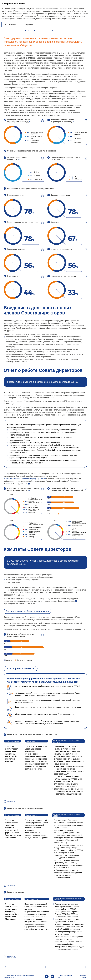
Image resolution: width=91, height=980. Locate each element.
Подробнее (29, 24)
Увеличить (43, 121)
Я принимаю (10, 24)
